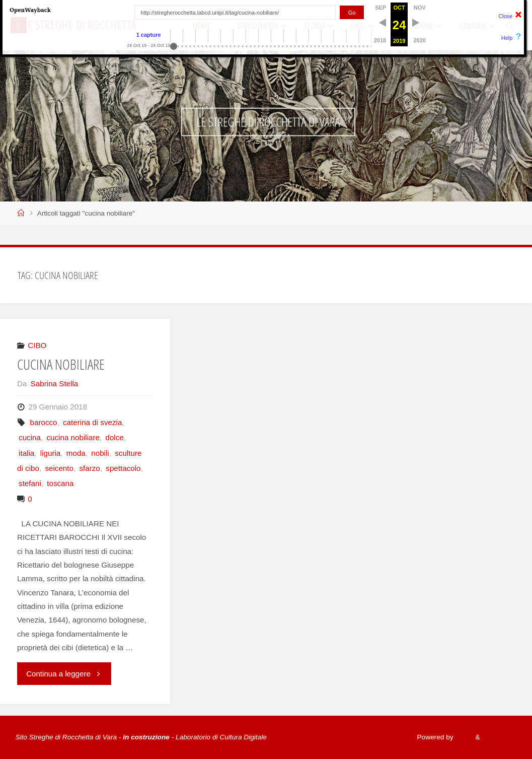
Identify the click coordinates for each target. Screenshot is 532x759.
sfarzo (89, 468)
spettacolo (123, 468)
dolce (114, 437)
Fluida (462, 737)
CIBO (37, 345)
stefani (30, 483)
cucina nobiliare (73, 437)
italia (26, 453)
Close (505, 16)
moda (76, 453)
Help (507, 38)
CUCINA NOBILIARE (61, 364)
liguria (51, 453)
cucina (30, 437)
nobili (100, 453)
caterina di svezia (92, 422)
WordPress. (499, 737)
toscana (60, 483)
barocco (43, 422)
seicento (59, 468)
